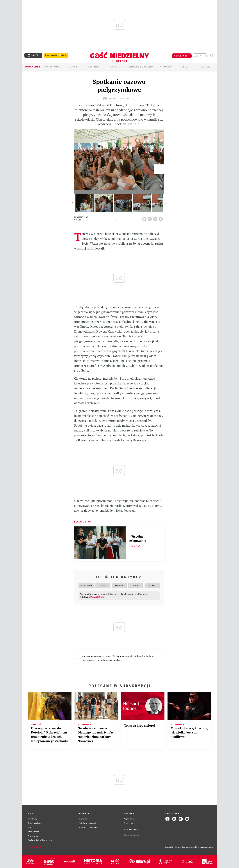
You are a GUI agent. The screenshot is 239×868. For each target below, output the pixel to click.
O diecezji (207, 67)
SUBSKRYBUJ (182, 56)
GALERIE (115, 67)
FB (150, 218)
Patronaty (165, 67)
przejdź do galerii (119, 99)
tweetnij (156, 218)
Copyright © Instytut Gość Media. (178, 847)
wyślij (161, 218)
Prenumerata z (56, 55)
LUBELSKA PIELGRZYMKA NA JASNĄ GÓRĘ (99, 656)
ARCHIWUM (94, 67)
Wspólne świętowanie (137, 539)
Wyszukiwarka (212, 56)
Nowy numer (32, 67)
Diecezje (186, 67)
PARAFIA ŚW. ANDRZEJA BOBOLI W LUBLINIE (135, 656)
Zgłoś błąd (35, 847)
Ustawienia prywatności (88, 827)
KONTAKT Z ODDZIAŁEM (140, 67)
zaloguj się (200, 56)
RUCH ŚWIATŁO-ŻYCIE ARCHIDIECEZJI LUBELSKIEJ (102, 660)
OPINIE (74, 67)
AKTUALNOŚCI (53, 67)
